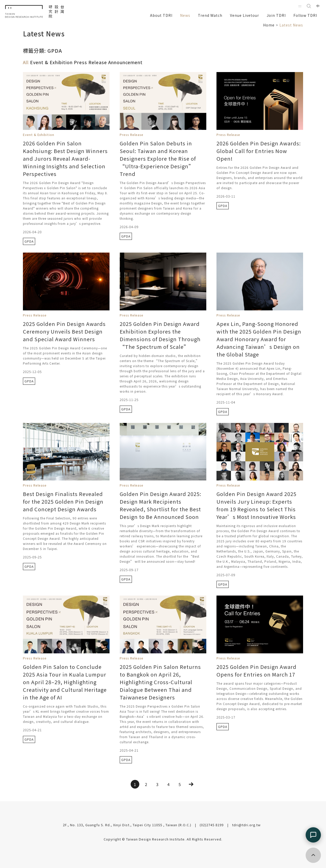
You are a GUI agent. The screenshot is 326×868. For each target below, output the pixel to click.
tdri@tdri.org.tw (246, 825)
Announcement (125, 62)
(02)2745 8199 (212, 825)
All (26, 62)
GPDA (29, 241)
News (185, 15)
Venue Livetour (244, 15)
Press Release (91, 62)
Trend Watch (210, 15)
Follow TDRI (305, 15)
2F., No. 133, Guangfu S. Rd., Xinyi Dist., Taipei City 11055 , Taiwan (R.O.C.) (128, 825)
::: (300, 6)
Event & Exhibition (52, 62)
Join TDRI (276, 15)
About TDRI (161, 15)
